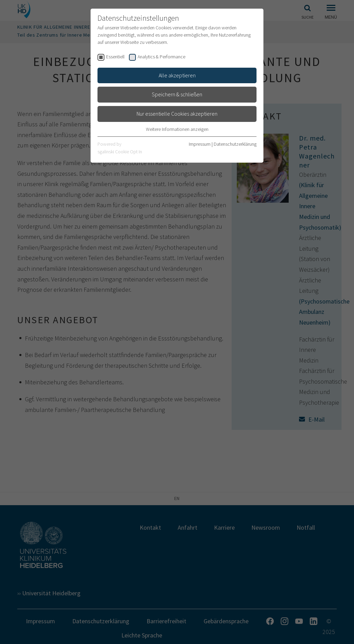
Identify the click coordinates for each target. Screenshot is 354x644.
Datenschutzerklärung (235, 144)
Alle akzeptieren (177, 75)
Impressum (200, 144)
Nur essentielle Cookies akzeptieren (177, 114)
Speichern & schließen (177, 94)
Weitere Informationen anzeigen (177, 129)
